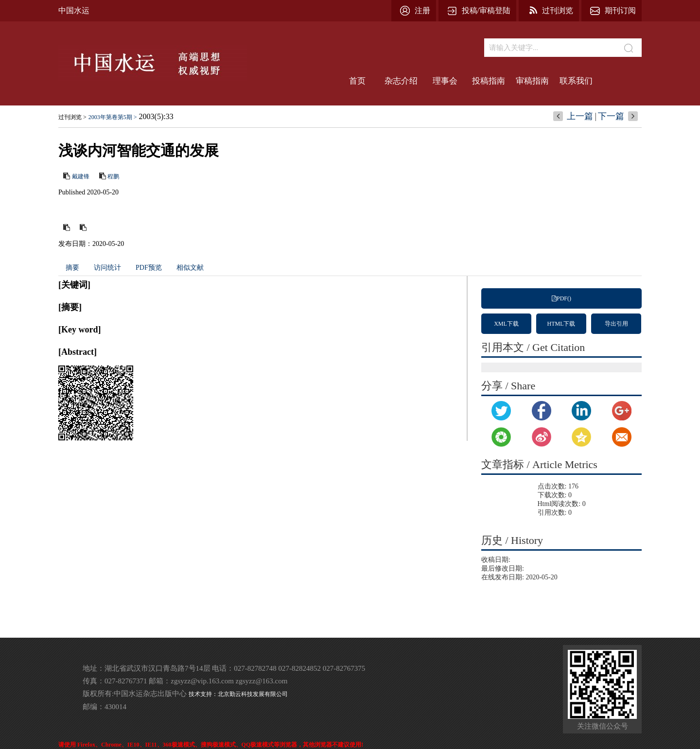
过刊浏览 (558, 10)
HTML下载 (561, 324)
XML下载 (506, 324)
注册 (422, 10)
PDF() (561, 298)
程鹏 (113, 176)
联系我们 (576, 81)
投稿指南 (489, 81)
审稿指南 (532, 81)
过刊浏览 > (72, 117)
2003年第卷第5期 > (113, 117)
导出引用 (616, 324)
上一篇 (580, 116)
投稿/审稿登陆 (486, 10)
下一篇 (611, 116)
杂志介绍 (401, 81)
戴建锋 (81, 176)
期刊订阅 (620, 10)
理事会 (445, 81)
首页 (357, 81)
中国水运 (74, 10)
